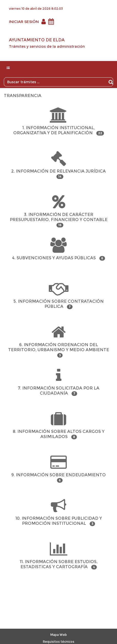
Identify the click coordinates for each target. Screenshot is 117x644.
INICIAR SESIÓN (24, 22)
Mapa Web (59, 635)
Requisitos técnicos (59, 642)
